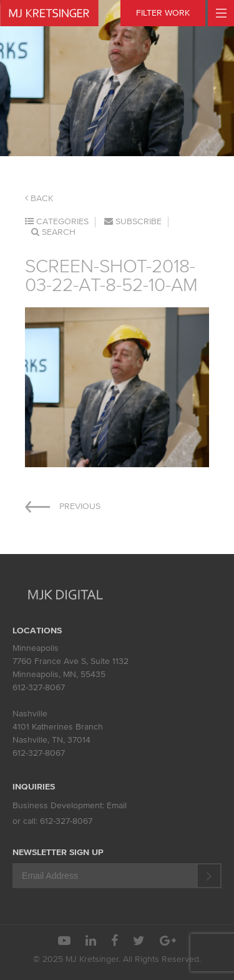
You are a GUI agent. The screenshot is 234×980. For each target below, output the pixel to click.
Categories (57, 221)
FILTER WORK (163, 13)
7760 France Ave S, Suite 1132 (71, 661)
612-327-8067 (39, 687)
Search (53, 232)
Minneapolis (36, 648)
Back (39, 198)
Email (117, 805)
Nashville (30, 714)
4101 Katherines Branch (58, 727)
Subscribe (133, 221)
